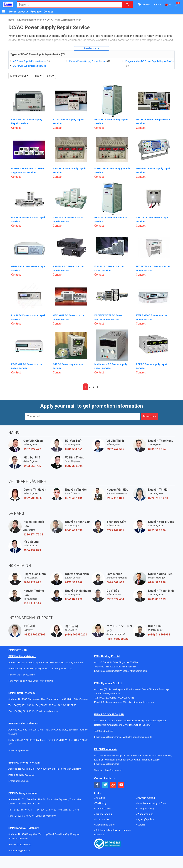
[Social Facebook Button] (97, 783)
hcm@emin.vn (51, 709)
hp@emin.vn (22, 779)
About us (23, 12)
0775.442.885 (115, 528)
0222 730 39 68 (33, 496)
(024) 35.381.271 (44, 666)
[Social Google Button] (113, 783)
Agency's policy (145, 817)
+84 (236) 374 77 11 (23, 808)
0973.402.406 (74, 496)
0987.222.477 (32, 447)
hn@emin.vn (46, 679)
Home (13, 12)
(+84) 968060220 (118, 637)
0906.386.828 (157, 580)
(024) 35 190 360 (22, 679)
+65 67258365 (129, 664)
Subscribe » (149, 414)
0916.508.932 (115, 580)
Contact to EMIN (103, 806)
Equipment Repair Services (31, 20)
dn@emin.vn (49, 814)
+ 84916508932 (107, 664)
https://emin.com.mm (144, 700)
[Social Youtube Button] (121, 783)
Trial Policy (101, 801)
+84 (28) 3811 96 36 (23, 703)
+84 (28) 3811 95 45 (24, 709)
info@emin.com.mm (112, 700)
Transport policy (146, 806)
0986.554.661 (74, 447)
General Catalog (103, 812)
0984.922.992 (32, 580)
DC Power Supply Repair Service (29, 66)
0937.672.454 (115, 597)
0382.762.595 (115, 447)
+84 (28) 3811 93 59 (44, 703)
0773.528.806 (157, 528)
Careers (141, 823)
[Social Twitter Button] (105, 783)
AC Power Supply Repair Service (29, 61)
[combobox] (67, 5)
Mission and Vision (105, 823)
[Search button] (127, 5)
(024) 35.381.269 (25, 666)
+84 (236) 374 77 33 (69, 808)
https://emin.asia (138, 669)
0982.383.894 (74, 464)
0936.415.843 (115, 496)
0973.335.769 (74, 580)
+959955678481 (126, 696)
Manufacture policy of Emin (151, 801)
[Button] (3, 12)
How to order (102, 817)
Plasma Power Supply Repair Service (88, 61)
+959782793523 (107, 696)
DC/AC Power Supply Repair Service (64, 20)
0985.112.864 (157, 447)
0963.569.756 (32, 464)
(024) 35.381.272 (63, 666)
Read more (90, 48)
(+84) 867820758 (26, 673)
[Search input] (67, 5)
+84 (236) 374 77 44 (24, 814)
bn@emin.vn (22, 748)
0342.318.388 (32, 601)
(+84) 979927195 (34, 632)
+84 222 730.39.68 (26, 738)
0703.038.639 (157, 597)
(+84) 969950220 (76, 632)
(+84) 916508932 (159, 632)
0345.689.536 (74, 528)
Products (36, 12)
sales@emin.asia (110, 669)
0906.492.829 (32, 548)
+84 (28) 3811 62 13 (66, 703)
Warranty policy (145, 812)
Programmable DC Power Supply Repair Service (150, 61)
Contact (48, 12)
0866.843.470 (74, 597)
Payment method (146, 796)
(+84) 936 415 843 (55, 738)
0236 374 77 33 (33, 532)
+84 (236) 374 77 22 (46, 808)
